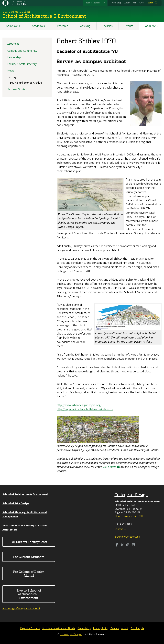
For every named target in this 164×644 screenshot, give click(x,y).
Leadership (14, 57)
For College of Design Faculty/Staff (21, 609)
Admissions (13, 26)
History (12, 77)
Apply (127, 3)
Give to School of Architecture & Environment (29, 594)
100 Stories (110, 467)
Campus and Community (22, 51)
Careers (115, 628)
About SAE (13, 44)
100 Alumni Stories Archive (26, 83)
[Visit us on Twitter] (122, 545)
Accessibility (84, 628)
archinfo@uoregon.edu (127, 537)
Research (63, 26)
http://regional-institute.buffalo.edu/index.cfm (85, 409)
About (125, 628)
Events (129, 26)
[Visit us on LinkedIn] (133, 545)
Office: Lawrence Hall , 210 (129, 516)
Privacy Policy (101, 628)
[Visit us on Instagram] (128, 545)
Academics (38, 26)
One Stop (117, 3)
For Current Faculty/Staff (29, 542)
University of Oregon (71, 634)
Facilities (108, 26)
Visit (135, 3)
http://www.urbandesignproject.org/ (79, 405)
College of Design (131, 495)
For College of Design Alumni (29, 573)
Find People (137, 628)
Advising (85, 26)
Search (150, 3)
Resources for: (93, 3)
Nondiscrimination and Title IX (59, 628)
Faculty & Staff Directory (22, 64)
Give (142, 3)
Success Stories (17, 89)
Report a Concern (30, 628)
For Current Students (29, 557)
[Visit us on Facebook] (117, 545)
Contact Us (120, 529)
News (11, 70)
